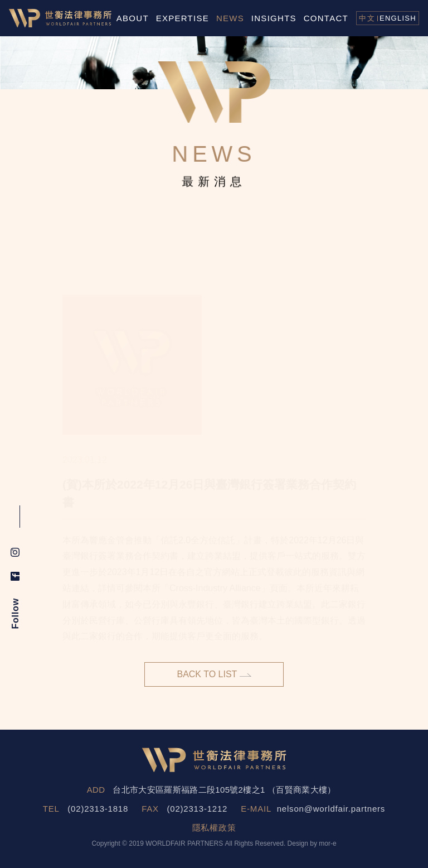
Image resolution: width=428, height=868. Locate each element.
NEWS (230, 18)
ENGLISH (398, 18)
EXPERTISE (183, 18)
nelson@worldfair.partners (331, 809)
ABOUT (133, 18)
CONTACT (326, 18)
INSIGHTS (274, 18)
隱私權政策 (214, 828)
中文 (367, 18)
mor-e (327, 843)
